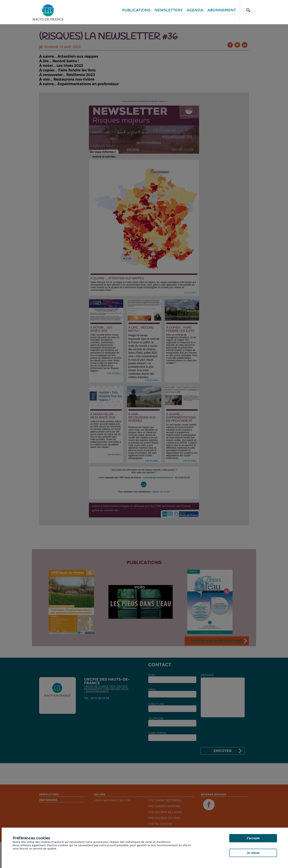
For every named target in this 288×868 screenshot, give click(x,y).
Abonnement (222, 10)
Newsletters (169, 10)
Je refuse (253, 853)
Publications (136, 10)
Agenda (195, 10)
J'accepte (253, 838)
